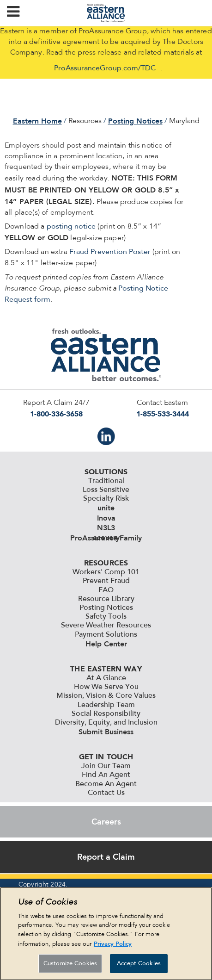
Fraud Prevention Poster (110, 252)
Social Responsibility (106, 714)
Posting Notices (135, 121)
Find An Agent (106, 775)
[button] (13, 13)
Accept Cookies (139, 967)
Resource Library (106, 599)
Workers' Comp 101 (106, 572)
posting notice (71, 227)
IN (106, 436)
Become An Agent (106, 784)
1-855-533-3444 (163, 414)
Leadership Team (106, 705)
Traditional (106, 481)
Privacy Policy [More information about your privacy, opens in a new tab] (113, 947)
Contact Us (106, 793)
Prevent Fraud (106, 581)
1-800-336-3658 (56, 414)
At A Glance (106, 678)
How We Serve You (106, 687)
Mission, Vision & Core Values (106, 696)
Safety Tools (106, 617)
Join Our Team (106, 766)
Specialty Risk (106, 499)
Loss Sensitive (106, 490)
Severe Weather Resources (106, 626)
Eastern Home (37, 121)
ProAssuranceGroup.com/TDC (105, 68)
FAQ (106, 590)
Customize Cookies (70, 967)
